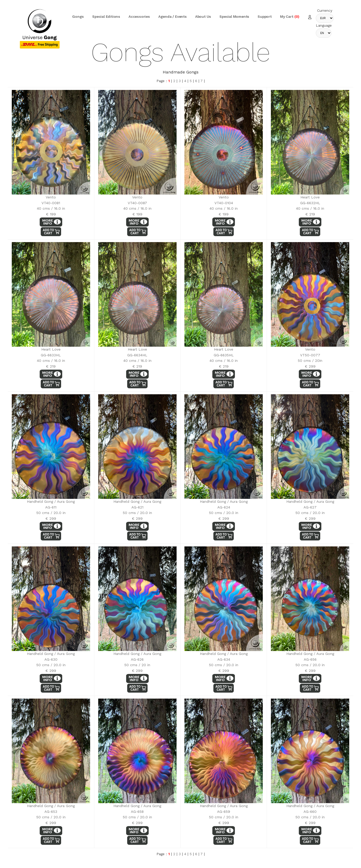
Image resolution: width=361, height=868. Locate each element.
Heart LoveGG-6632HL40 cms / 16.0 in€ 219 (310, 153)
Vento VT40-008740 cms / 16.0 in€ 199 (137, 153)
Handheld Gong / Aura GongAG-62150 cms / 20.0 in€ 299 (137, 457)
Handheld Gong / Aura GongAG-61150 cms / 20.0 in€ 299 (51, 457)
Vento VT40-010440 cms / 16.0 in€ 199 (224, 153)
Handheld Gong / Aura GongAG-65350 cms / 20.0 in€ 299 (51, 762)
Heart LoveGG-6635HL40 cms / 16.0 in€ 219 (224, 305)
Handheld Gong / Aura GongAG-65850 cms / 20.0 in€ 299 (137, 762)
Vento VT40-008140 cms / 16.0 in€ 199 (51, 153)
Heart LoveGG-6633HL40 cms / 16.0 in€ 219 (51, 305)
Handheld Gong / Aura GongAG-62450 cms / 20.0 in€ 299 (224, 457)
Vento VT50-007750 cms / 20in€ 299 (310, 305)
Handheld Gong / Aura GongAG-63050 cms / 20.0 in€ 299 (51, 610)
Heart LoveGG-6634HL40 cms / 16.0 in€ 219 (137, 305)
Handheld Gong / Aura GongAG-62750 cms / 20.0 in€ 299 (310, 457)
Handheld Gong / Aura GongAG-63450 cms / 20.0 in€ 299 (224, 610)
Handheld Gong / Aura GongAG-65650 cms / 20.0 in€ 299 (310, 610)
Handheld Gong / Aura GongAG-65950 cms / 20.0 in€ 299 (224, 762)
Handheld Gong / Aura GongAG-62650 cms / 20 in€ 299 (137, 610)
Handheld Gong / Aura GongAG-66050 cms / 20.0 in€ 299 (310, 762)
